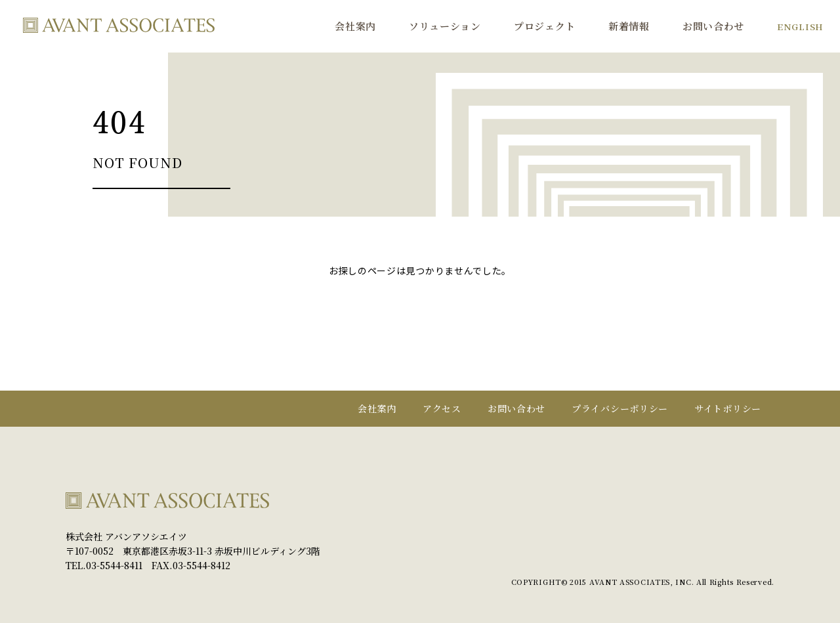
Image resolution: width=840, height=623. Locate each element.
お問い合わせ (713, 26)
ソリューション (445, 26)
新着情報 (629, 26)
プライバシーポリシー (620, 408)
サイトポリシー (728, 408)
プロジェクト (545, 26)
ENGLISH (800, 26)
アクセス (442, 408)
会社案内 (355, 26)
